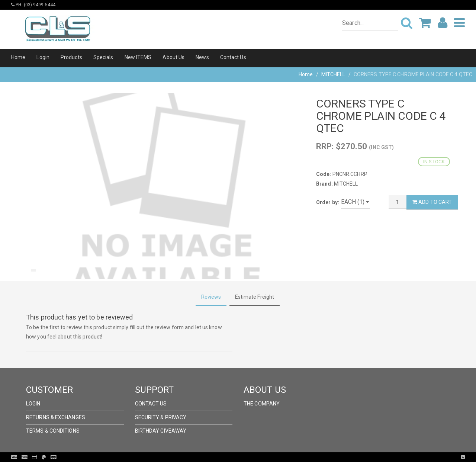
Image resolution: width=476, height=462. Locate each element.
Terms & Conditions (53, 431)
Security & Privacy (161, 417)
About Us (173, 57)
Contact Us (233, 57)
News (202, 57)
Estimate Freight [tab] (255, 297)
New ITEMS (138, 57)
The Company (262, 404)
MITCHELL (333, 74)
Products (71, 57)
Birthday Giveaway (161, 431)
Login (43, 57)
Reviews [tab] (211, 297)
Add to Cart (432, 202)
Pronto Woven (253, 457)
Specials (103, 57)
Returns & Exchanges (56, 417)
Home (18, 57)
